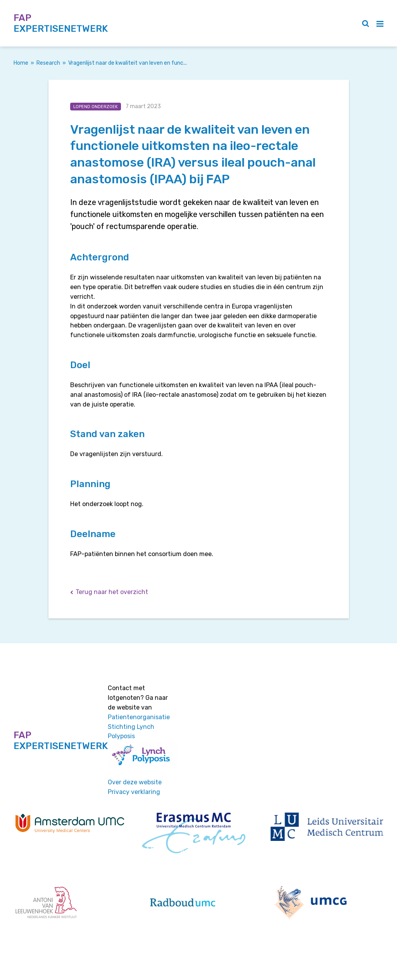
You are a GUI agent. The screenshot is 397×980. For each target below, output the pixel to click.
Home (21, 63)
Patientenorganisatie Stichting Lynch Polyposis (139, 727)
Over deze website (135, 782)
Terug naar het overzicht (112, 592)
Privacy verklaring (134, 792)
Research (48, 63)
